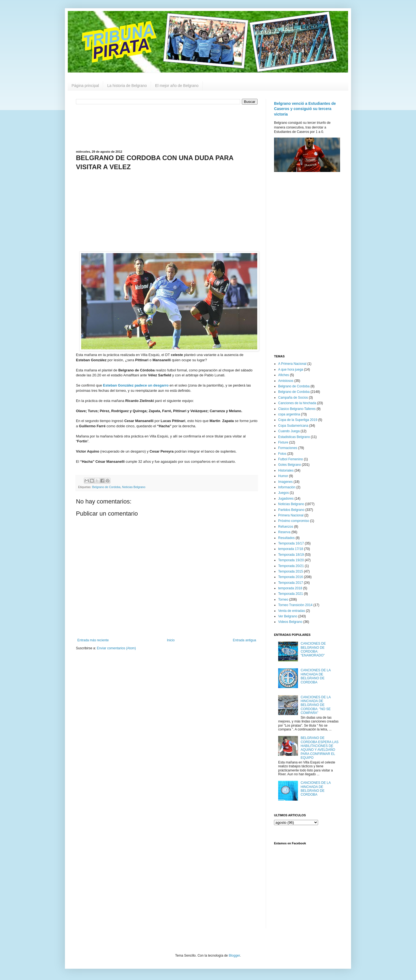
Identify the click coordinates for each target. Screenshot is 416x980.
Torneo (283, 600)
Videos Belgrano (290, 622)
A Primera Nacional (292, 364)
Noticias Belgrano (134, 487)
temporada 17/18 (291, 549)
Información (287, 487)
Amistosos (286, 381)
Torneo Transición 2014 (295, 605)
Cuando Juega (289, 431)
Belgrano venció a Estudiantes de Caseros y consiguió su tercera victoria (305, 109)
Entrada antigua (244, 640)
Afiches (284, 375)
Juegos (284, 493)
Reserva (284, 532)
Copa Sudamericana (293, 426)
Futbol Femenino (291, 459)
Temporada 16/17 (291, 543)
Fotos (282, 454)
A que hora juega (291, 369)
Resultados (286, 538)
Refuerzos (286, 527)
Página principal (85, 86)
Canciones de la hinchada (297, 403)
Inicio (171, 640)
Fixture (283, 442)
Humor (283, 476)
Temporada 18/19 (291, 555)
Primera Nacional (291, 515)
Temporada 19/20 (291, 560)
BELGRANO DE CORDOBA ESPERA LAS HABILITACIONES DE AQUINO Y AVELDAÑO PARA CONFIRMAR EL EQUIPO (320, 748)
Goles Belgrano (290, 465)
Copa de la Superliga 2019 (298, 420)
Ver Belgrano (288, 616)
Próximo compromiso (294, 521)
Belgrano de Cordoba (106, 487)
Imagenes (285, 482)
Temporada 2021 (291, 594)
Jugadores (286, 499)
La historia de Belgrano (127, 86)
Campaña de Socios (293, 398)
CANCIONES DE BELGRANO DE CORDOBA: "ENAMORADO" (313, 649)
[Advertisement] (167, 127)
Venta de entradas (292, 611)
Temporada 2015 (291, 571)
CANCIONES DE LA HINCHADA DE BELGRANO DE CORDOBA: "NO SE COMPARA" (316, 705)
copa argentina (289, 414)
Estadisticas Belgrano (294, 437)
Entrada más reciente (93, 640)
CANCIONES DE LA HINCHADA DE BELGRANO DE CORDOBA (316, 676)
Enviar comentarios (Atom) (116, 648)
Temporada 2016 (291, 577)
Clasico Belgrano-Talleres (297, 409)
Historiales (286, 470)
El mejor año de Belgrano (177, 86)
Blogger (234, 956)
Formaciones (288, 448)
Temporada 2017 (291, 583)
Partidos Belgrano (291, 510)
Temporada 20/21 (291, 566)
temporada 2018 (290, 588)
